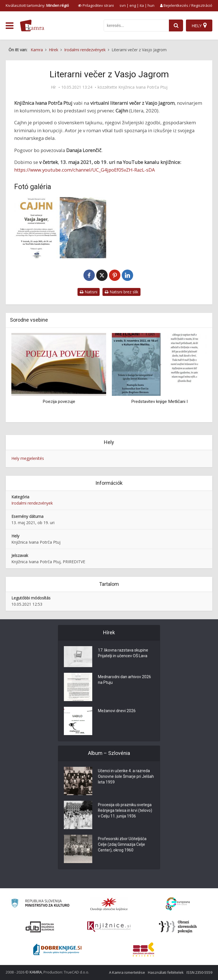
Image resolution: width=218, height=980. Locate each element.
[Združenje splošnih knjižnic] (143, 949)
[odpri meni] (10, 26)
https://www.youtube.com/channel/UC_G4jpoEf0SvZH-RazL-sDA (85, 170)
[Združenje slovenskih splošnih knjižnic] (109, 927)
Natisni (89, 292)
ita (142, 5)
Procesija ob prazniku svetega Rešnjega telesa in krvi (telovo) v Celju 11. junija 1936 (125, 811)
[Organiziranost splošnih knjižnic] (109, 904)
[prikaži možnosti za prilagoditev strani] (96, 5)
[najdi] (176, 25)
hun (151, 5)
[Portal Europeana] (178, 904)
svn (123, 5)
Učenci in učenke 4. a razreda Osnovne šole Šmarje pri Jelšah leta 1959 (126, 777)
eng (133, 5)
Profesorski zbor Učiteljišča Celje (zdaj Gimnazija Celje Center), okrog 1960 (122, 845)
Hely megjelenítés (28, 458)
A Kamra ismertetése (127, 972)
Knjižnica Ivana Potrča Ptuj (143, 87)
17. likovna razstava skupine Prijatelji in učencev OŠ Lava (123, 653)
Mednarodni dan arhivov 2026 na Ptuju (124, 680)
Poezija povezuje (59, 402)
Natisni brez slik (121, 292)
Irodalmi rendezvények (32, 503)
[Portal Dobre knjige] (57, 949)
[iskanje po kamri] (136, 25)
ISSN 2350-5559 (199, 972)
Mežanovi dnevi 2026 (117, 711)
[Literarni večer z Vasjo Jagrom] (60, 228)
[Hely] (199, 25)
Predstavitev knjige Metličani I (159, 402)
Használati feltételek (166, 972)
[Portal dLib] (40, 927)
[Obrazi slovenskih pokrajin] (178, 927)
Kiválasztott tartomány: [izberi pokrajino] (37, 5)
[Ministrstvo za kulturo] (40, 904)
